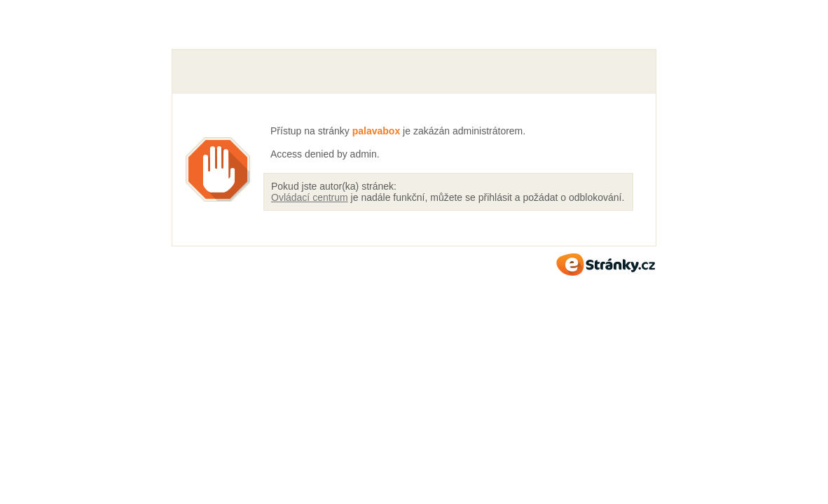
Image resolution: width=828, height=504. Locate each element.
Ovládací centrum (310, 197)
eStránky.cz (606, 265)
